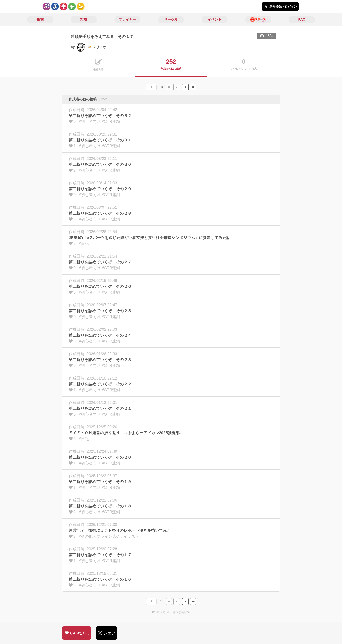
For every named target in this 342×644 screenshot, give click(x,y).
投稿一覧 (169, 612)
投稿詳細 (185, 612)
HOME (155, 612)
